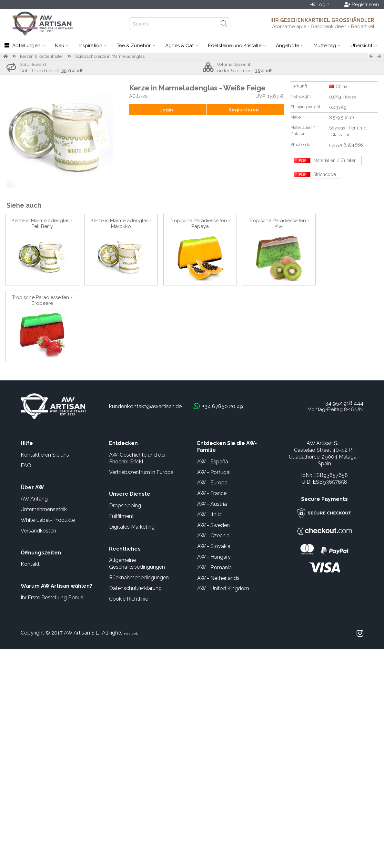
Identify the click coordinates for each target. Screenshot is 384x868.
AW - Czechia (213, 536)
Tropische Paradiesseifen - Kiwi (279, 223)
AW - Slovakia (214, 546)
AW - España (213, 462)
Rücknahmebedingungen (139, 578)
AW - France (212, 493)
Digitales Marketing (132, 527)
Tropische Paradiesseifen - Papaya (200, 223)
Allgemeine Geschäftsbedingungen (137, 563)
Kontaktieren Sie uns (45, 455)
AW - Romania (214, 568)
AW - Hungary (214, 557)
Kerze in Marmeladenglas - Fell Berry (42, 223)
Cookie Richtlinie (129, 599)
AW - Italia (209, 515)
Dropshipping (125, 506)
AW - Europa (212, 483)
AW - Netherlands (218, 578)
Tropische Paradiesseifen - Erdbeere (42, 300)
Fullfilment (121, 516)
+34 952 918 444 (343, 403)
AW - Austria (212, 504)
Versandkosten (38, 531)
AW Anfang (34, 499)
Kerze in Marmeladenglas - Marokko (121, 223)
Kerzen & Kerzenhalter (42, 56)
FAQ (26, 465)
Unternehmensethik (44, 509)
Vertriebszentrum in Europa (141, 472)
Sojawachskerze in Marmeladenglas (110, 56)
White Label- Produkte (48, 520)
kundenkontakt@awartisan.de (146, 406)
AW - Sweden (213, 525)
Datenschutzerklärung (135, 588)
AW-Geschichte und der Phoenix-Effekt (137, 458)
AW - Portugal (214, 472)
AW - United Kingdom (223, 589)
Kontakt (30, 564)
